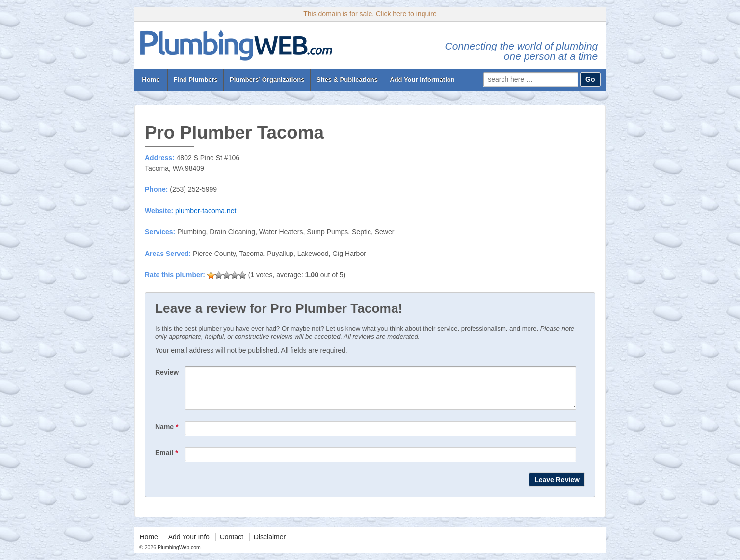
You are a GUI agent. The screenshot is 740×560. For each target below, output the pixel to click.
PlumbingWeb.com (178, 555)
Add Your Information (422, 80)
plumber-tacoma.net (206, 211)
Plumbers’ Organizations (267, 80)
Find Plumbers (195, 80)
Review (167, 372)
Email (167, 460)
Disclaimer (270, 544)
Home (151, 80)
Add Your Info (189, 544)
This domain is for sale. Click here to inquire (370, 14)
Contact (232, 544)
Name (167, 434)
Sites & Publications (347, 80)
